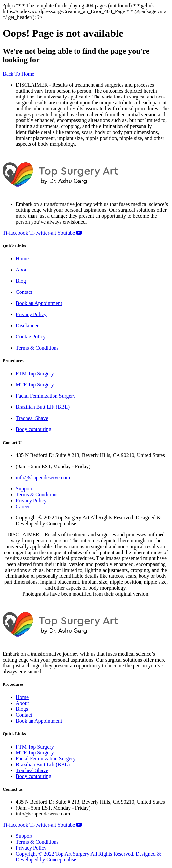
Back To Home (18, 74)
